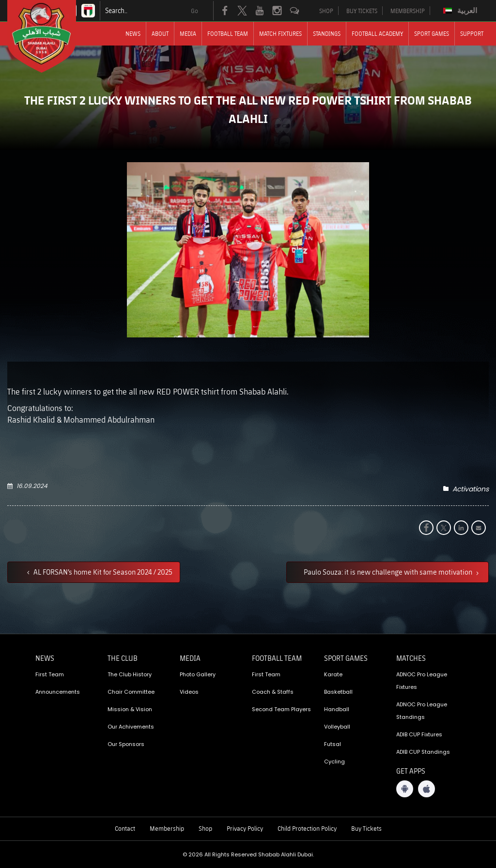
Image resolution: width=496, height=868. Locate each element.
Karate (333, 674)
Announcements (58, 692)
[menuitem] (461, 11)
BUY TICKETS (362, 11)
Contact (125, 828)
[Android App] (405, 789)
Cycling (334, 761)
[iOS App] (426, 789)
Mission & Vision (130, 709)
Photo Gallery (198, 674)
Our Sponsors (126, 744)
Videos (189, 692)
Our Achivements (131, 727)
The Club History (130, 674)
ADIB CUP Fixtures (419, 734)
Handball (337, 709)
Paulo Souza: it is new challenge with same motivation (389, 572)
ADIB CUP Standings (423, 752)
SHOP (326, 11)
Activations (471, 489)
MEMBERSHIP (408, 11)
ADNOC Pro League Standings (422, 711)
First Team (50, 674)
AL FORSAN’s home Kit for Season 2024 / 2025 (102, 572)
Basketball (338, 692)
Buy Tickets (366, 828)
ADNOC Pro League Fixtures (422, 681)
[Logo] (50, 36)
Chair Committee (131, 692)
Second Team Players (281, 709)
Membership (167, 828)
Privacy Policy (245, 828)
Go (194, 11)
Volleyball (337, 727)
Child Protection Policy (307, 828)
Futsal (333, 744)
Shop (205, 828)
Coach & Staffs (273, 692)
